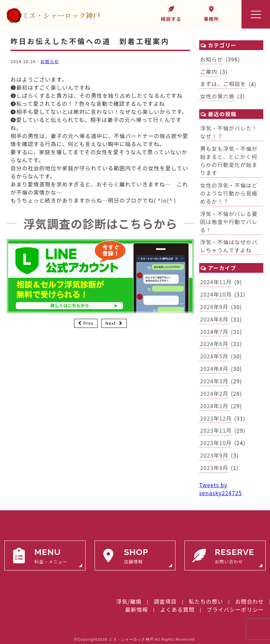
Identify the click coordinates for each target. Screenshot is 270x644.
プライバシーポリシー (235, 609)
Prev (88, 323)
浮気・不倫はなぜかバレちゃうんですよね (229, 246)
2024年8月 (214, 319)
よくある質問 (177, 609)
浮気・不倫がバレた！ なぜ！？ (232, 132)
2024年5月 (214, 356)
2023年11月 (216, 430)
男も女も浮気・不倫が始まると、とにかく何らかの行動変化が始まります (229, 161)
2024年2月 (214, 393)
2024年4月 (214, 369)
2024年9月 (214, 307)
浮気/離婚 (129, 601)
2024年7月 (214, 332)
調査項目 (165, 601)
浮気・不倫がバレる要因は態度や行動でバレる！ (229, 222)
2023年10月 (216, 443)
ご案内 (209, 72)
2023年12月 (216, 418)
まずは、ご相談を (223, 84)
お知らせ (49, 61)
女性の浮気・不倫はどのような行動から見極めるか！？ (229, 193)
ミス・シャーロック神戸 (131, 639)
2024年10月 (216, 294)
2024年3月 (214, 381)
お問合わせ (250, 601)
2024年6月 (214, 344)
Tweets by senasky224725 (221, 489)
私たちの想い (206, 601)
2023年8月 (214, 468)
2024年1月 (214, 406)
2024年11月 (216, 282)
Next (111, 323)
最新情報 (137, 609)
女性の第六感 (218, 96)
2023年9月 (214, 455)
